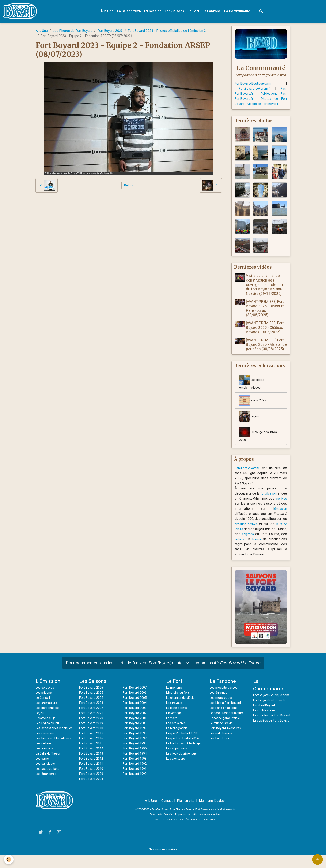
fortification (278, 501)
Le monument (176, 695)
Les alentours (176, 771)
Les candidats (46, 781)
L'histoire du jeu (47, 726)
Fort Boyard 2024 (92, 705)
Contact (167, 814)
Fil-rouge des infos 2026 (259, 441)
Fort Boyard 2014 (92, 756)
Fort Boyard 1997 (135, 746)
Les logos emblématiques (252, 389)
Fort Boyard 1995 (135, 756)
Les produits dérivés (225, 695)
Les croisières (177, 731)
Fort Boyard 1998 (135, 741)
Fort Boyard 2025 (92, 700)
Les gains (43, 776)
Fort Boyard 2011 (92, 771)
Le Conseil (44, 705)
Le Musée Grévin (222, 731)
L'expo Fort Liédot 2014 (184, 746)
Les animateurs (47, 710)
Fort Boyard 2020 (92, 726)
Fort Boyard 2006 (135, 700)
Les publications (265, 723)
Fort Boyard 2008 (92, 787)
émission (280, 516)
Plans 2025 (253, 407)
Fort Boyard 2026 (92, 695)
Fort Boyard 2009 (92, 781)
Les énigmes (219, 700)
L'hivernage (175, 721)
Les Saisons (176, 12)
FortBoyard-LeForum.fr (255, 90)
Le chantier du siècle (181, 705)
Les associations (48, 787)
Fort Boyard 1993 (135, 766)
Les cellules (45, 761)
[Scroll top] (318, 860)
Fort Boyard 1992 (135, 771)
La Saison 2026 (130, 12)
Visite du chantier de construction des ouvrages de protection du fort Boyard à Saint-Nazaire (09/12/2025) (266, 286)
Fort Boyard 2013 (92, 761)
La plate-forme (177, 716)
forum (277, 547)
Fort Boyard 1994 (135, 761)
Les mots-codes (222, 705)
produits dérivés (247, 532)
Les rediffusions (222, 741)
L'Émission (154, 12)
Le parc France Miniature (228, 721)
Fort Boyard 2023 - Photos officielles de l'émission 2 (167, 32)
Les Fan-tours (220, 746)
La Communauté (238, 12)
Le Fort (195, 12)
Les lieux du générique (183, 766)
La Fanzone (213, 12)
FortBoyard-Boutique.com (254, 84)
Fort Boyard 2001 (135, 726)
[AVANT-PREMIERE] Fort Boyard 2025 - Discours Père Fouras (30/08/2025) (266, 310)
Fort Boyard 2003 (135, 716)
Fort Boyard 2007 (135, 695)
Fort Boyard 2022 (92, 716)
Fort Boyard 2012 (92, 766)
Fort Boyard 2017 (92, 741)
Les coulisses (46, 746)
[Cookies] (9, 859)
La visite (173, 726)
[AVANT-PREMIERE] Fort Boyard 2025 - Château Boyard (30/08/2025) (266, 329)
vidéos (260, 547)
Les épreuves (46, 695)
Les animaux (45, 766)
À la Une (108, 12)
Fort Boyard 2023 (110, 32)
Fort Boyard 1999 (135, 736)
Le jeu (249, 423)
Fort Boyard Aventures (226, 736)
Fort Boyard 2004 (135, 710)
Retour (129, 186)
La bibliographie (178, 736)
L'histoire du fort (178, 700)
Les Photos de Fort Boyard (73, 32)
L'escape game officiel (226, 726)
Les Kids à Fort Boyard (227, 710)
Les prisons (45, 700)
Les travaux (175, 710)
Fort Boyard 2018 (92, 736)
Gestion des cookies (163, 862)
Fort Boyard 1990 (135, 781)
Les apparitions (178, 761)
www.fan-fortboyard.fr (223, 822)
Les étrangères (47, 792)
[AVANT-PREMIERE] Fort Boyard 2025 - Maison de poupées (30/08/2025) (266, 348)
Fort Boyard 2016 (92, 746)
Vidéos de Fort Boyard (264, 105)
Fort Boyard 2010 (92, 776)
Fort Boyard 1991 (135, 776)
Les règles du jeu (48, 731)
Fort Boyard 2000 (135, 731)
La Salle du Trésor (49, 771)
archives (241, 511)
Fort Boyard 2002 (135, 721)
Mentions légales (212, 814)
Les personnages (49, 716)
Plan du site (186, 814)
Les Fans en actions (225, 716)
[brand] (22, 12)
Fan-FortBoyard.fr (248, 476)
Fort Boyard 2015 (92, 751)
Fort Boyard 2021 (92, 721)
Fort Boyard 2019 (92, 731)
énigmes (264, 542)
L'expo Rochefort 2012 (183, 741)
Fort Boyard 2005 (135, 705)
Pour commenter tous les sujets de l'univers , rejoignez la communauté (163, 671)
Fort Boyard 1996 (135, 751)
